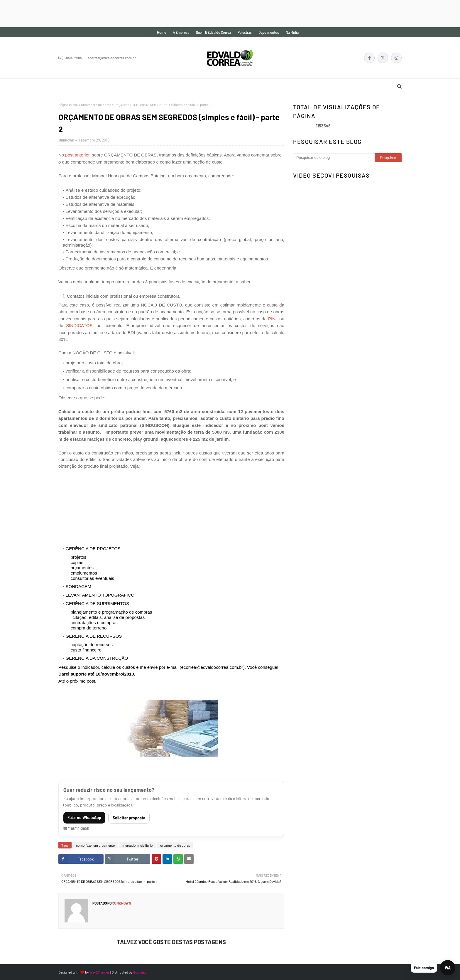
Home (161, 32)
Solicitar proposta (129, 818)
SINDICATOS (78, 325)
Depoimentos (269, 32)
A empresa (181, 32)
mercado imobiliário (138, 845)
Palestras (245, 32)
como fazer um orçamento (95, 845)
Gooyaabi (140, 972)
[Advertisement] (107, 13)
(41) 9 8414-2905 (70, 58)
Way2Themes (100, 972)
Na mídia (292, 32)
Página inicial (68, 105)
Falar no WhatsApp (84, 817)
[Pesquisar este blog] (334, 158)
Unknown (66, 140)
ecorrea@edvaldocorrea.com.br (112, 58)
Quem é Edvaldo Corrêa (213, 32)
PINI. (273, 319)
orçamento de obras (96, 105)
